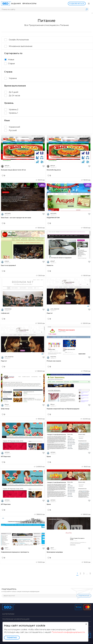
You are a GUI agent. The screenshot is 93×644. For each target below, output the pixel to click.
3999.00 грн (39, 514)
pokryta (7, 166)
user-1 (6, 548)
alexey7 (53, 261)
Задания (16, 4)
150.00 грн (86, 180)
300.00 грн (40, 371)
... (87, 573)
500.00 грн (86, 323)
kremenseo (8, 309)
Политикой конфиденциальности (68, 632)
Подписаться (84, 596)
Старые (10, 64)
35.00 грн (40, 276)
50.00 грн (40, 562)
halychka (53, 357)
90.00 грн (40, 180)
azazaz (7, 261)
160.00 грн (86, 276)
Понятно (12, 638)
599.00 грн (86, 514)
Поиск (87, 9)
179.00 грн (86, 371)
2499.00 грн (39, 467)
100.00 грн (40, 228)
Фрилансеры (30, 4)
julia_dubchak (55, 309)
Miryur (7, 404)
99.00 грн (86, 467)
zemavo (7, 452)
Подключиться (77, 4)
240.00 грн (86, 419)
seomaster (8, 213)
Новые (9, 60)
